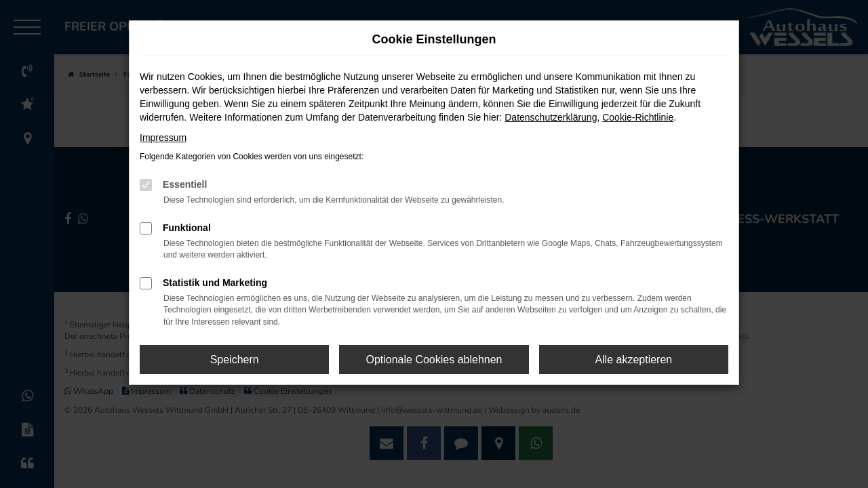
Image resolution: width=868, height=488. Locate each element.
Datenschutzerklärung (551, 117)
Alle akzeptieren (633, 360)
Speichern (235, 360)
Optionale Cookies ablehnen (434, 360)
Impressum (163, 138)
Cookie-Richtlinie (638, 117)
